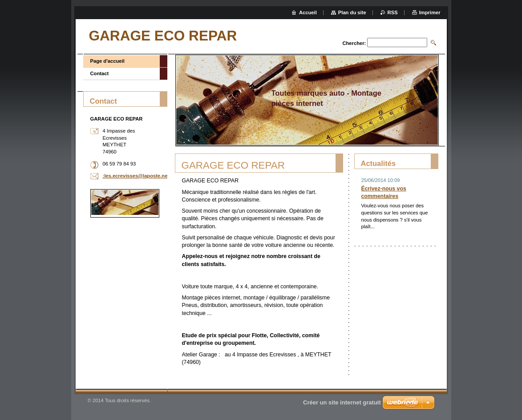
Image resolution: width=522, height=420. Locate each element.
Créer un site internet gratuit (342, 402)
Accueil (308, 12)
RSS (393, 12)
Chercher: (354, 43)
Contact (100, 73)
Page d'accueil (107, 61)
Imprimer (430, 12)
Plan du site (352, 12)
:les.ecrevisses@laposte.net (136, 176)
